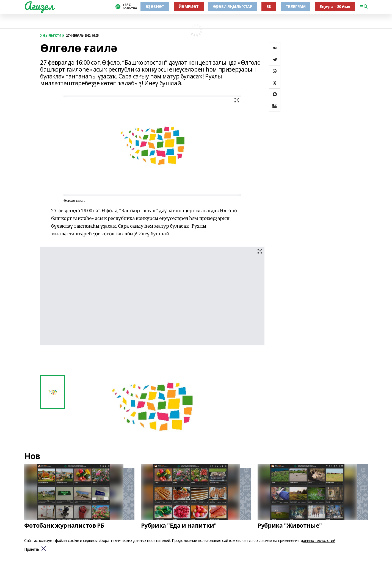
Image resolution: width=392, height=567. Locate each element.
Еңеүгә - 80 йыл (335, 6)
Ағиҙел (39, 6)
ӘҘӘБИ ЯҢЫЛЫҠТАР (233, 6)
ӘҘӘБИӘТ (155, 6)
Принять (32, 550)
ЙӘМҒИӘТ (189, 6)
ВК (269, 6)
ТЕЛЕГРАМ (296, 6)
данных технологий (318, 540)
